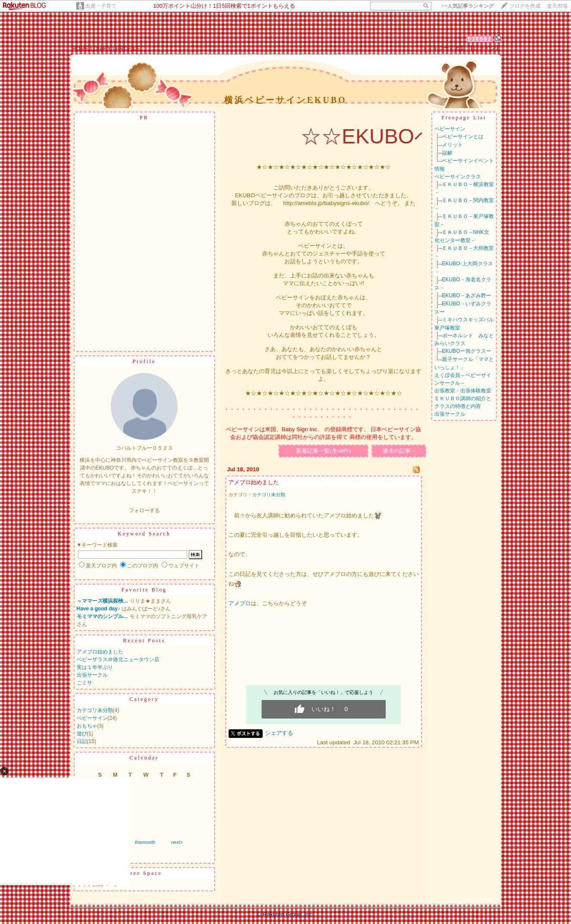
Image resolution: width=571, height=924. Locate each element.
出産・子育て (101, 6)
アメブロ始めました (100, 652)
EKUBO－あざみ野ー (467, 296)
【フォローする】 (443, 48)
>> (468, 6)
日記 (82, 741)
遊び (82, 734)
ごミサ (84, 683)
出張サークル (92, 675)
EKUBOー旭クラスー (467, 351)
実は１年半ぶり (95, 667)
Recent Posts (144, 641)
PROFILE (128, 48)
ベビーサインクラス (458, 177)
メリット (452, 145)
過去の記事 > (399, 451)
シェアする (279, 733)
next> (177, 842)
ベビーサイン (92, 718)
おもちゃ (87, 726)
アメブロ (240, 603)
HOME (80, 48)
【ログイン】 (484, 48)
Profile (144, 361)
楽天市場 (557, 6)
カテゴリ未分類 (95, 710)
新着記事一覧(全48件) (323, 451)
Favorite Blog (144, 590)
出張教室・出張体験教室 (463, 391)
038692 (479, 39)
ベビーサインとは (463, 137)
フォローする (144, 510)
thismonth (145, 842)
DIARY (102, 48)
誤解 (447, 153)
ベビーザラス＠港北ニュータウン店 (118, 660)
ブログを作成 (525, 6)
